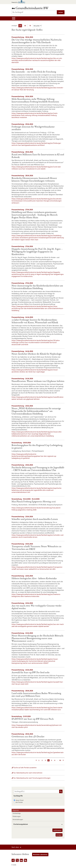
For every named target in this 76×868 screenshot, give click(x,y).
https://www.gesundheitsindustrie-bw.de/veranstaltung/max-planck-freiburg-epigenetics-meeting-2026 (36, 509)
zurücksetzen (57, 830)
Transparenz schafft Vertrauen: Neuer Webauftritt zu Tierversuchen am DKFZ (36, 548)
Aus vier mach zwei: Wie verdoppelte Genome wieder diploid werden (37, 607)
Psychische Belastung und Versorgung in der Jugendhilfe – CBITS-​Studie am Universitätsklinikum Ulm (38, 469)
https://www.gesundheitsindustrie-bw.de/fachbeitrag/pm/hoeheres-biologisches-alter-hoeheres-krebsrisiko (36, 595)
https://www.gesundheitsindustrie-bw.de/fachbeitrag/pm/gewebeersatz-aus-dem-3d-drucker (38, 753)
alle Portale (19, 802)
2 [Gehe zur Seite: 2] (42, 760)
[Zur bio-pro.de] (19, 2)
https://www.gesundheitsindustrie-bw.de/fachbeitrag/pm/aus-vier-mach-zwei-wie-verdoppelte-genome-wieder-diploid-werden (38, 625)
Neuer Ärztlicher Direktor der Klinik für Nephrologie (37, 354)
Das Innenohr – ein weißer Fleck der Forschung (34, 72)
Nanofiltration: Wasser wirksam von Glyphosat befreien (38, 381)
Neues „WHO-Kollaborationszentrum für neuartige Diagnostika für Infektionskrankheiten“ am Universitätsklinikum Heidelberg (36, 411)
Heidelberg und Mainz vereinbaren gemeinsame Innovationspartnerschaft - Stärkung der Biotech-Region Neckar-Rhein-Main (35, 215)
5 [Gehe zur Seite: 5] (52, 760)
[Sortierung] (37, 26)
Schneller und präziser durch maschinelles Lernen (35, 519)
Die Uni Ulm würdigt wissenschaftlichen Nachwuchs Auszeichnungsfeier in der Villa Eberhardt (37, 41)
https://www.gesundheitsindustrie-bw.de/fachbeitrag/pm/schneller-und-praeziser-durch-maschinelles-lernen (38, 536)
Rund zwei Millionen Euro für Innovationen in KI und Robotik (38, 156)
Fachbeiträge (17, 813)
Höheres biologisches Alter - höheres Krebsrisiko (34, 579)
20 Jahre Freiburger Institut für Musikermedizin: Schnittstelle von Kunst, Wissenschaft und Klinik (35, 321)
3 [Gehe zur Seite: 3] (45, 760)
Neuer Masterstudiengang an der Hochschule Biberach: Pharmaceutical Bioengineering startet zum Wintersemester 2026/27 (38, 639)
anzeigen (59, 835)
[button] (61, 824)
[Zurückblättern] (36, 760)
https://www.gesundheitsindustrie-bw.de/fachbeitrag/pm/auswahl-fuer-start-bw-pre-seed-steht (37, 683)
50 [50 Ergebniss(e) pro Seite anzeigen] (26, 26)
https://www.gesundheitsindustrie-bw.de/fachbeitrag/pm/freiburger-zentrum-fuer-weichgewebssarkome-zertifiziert (36, 144)
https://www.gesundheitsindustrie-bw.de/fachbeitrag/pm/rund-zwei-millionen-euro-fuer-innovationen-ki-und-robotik (36, 168)
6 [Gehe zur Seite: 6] (55, 760)
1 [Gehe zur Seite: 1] (39, 760)
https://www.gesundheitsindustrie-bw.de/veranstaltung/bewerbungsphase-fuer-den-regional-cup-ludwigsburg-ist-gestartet (34, 456)
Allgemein (16, 810)
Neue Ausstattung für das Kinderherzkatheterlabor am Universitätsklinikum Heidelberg (37, 287)
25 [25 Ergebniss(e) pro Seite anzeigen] (21, 26)
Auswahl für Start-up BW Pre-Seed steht (31, 673)
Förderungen (17, 816)
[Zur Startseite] (31, 8)
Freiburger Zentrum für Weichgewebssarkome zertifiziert (33, 128)
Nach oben (15, 847)
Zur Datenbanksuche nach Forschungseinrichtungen (32, 778)
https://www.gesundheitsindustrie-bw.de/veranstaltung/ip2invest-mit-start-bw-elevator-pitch (37, 726)
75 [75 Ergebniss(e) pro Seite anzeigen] (31, 26)
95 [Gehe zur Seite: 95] (60, 760)
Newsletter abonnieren (40, 855)
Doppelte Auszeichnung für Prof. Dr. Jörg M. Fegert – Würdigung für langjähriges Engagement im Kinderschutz (37, 252)
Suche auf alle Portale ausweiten (25, 768)
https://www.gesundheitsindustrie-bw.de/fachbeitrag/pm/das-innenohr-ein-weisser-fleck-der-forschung (38, 89)
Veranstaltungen (18, 819)
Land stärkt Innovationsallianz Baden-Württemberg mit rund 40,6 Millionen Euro (36, 695)
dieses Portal (20, 800)
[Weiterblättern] (63, 760)
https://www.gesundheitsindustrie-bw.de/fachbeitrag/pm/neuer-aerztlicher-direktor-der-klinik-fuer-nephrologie (35, 371)
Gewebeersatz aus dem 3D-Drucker (28, 737)
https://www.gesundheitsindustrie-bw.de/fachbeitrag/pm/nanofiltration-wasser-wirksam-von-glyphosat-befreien (38, 398)
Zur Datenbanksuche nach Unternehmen (28, 773)
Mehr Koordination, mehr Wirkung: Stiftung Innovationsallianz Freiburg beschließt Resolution (35, 101)
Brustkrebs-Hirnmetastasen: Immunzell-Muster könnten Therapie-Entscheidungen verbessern (34, 180)
